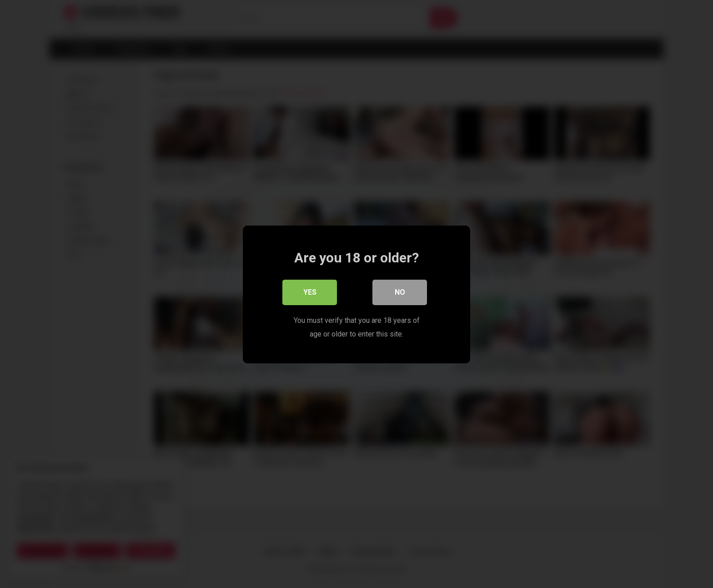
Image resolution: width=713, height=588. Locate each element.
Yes (310, 292)
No (400, 292)
